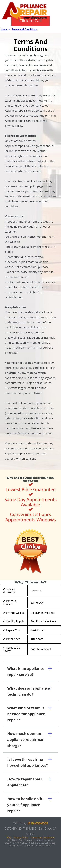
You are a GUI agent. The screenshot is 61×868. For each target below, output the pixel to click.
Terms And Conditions (24, 29)
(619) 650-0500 (38, 823)
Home (4, 29)
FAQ (9, 837)
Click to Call (31, 20)
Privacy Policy (21, 837)
